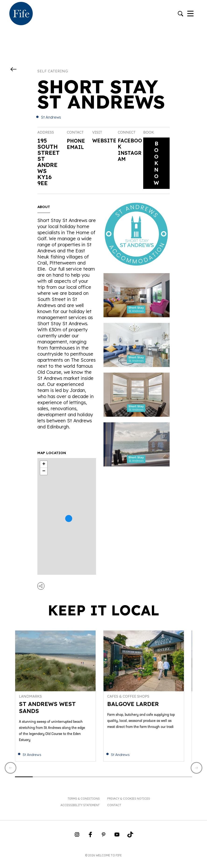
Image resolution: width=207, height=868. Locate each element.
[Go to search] (180, 14)
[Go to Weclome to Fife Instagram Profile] (77, 843)
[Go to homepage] (21, 14)
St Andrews (51, 117)
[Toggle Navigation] (190, 14)
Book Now (156, 165)
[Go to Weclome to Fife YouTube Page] (117, 843)
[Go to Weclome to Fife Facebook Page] (90, 843)
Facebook (129, 145)
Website (104, 145)
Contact (114, 812)
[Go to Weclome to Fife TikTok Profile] (130, 843)
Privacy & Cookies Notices (129, 805)
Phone (77, 141)
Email (76, 147)
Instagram (129, 159)
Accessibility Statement (80, 812)
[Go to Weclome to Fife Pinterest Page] (104, 843)
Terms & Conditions (84, 805)
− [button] (44, 475)
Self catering (53, 71)
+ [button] (44, 468)
